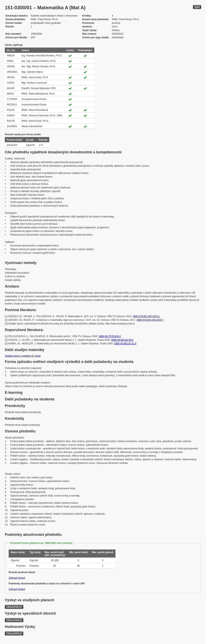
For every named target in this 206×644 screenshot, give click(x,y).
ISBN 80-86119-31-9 (125, 344)
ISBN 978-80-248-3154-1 (146, 316)
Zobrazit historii (17, 578)
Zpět (197, 7)
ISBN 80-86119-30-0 (122, 340)
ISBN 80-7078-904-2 (110, 336)
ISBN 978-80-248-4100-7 (150, 320)
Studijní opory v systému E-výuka (23, 356)
